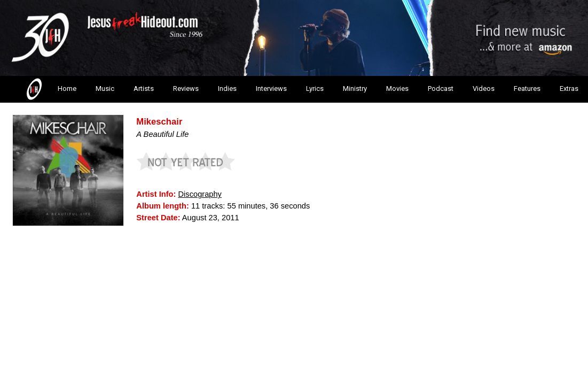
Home (50, 89)
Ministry (355, 88)
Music (105, 88)
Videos (484, 88)
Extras (569, 88)
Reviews (186, 88)
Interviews (271, 88)
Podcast (441, 88)
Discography (199, 194)
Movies (397, 88)
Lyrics (315, 88)
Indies (227, 88)
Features (527, 88)
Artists (144, 88)
